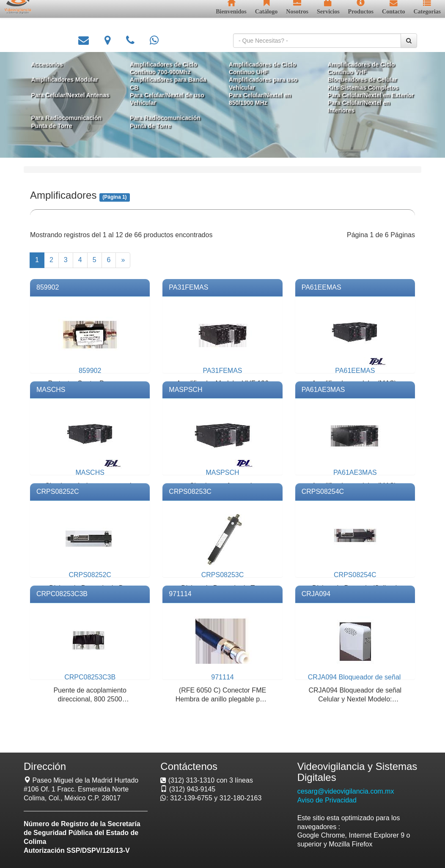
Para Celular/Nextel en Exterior (364, 95)
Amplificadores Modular (71, 81)
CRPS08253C (190, 492)
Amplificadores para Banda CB (170, 84)
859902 (48, 287)
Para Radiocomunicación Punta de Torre (73, 121)
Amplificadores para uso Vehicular (261, 84)
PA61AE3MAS (323, 390)
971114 (180, 594)
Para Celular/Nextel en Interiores (353, 106)
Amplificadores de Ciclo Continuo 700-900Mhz (166, 70)
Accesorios (54, 66)
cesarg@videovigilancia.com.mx (346, 791)
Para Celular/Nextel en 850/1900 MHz (258, 99)
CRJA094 (316, 594)
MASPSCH (185, 390)
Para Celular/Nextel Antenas (77, 95)
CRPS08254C (323, 492)
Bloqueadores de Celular (356, 81)
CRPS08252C (58, 492)
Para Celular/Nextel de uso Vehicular (169, 99)
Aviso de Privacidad (327, 800)
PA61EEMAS (321, 287)
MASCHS (51, 390)
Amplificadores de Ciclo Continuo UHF (261, 70)
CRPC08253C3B (62, 594)
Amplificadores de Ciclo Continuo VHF (355, 70)
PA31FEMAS (188, 287)
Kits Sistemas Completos (357, 88)
